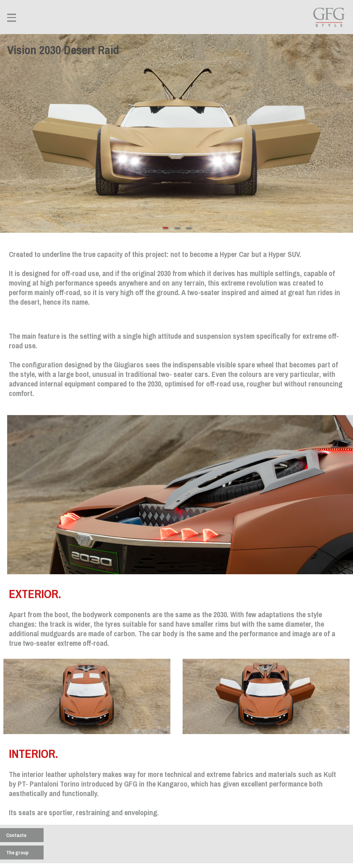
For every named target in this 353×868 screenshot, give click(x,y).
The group (17, 852)
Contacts (16, 835)
